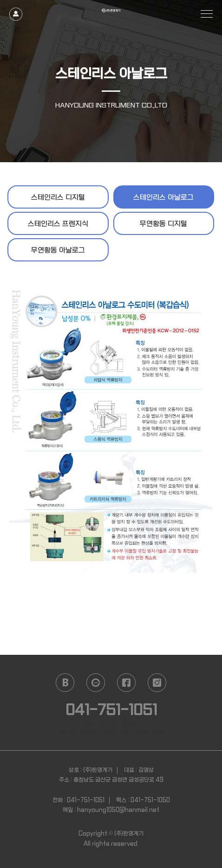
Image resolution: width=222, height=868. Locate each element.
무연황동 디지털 (163, 224)
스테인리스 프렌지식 (58, 224)
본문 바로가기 (0, 0)
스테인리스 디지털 (58, 197)
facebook (126, 683)
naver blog (65, 683)
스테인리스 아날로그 (163, 197)
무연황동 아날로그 (58, 250)
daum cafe (96, 683)
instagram (157, 683)
